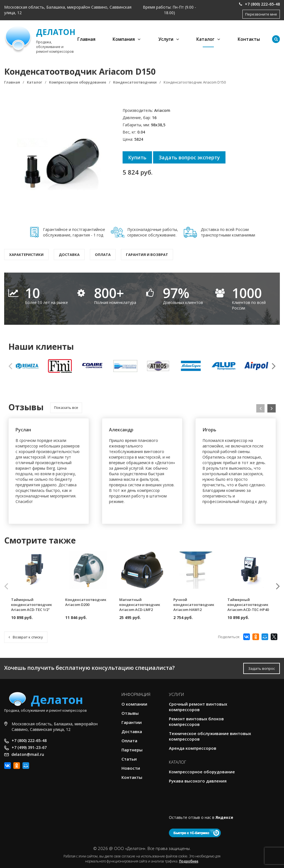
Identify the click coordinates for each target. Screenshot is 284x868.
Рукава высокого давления (198, 781)
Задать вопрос (262, 668)
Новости (131, 768)
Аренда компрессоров (193, 748)
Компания (124, 39)
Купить (137, 157)
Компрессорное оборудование (202, 772)
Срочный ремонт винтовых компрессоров (198, 707)
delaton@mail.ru (28, 754)
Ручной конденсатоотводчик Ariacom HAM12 (194, 605)
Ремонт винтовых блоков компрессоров (196, 721)
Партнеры (132, 750)
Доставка (69, 255)
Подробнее (189, 861)
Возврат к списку (26, 637)
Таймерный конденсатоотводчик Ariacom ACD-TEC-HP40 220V (248, 607)
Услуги (166, 39)
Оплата (103, 255)
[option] (27, 366)
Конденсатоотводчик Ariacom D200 (86, 602)
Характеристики (26, 255)
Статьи (129, 759)
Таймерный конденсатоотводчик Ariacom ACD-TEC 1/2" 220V (31, 607)
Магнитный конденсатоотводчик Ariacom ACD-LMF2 (140, 605)
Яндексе (224, 817)
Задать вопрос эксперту (189, 157)
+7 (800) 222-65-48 (259, 4)
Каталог (205, 39)
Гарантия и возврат (147, 255)
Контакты (249, 39)
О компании (134, 704)
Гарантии (132, 722)
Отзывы (130, 713)
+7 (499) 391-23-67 (29, 747)
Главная (86, 39)
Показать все (66, 407)
